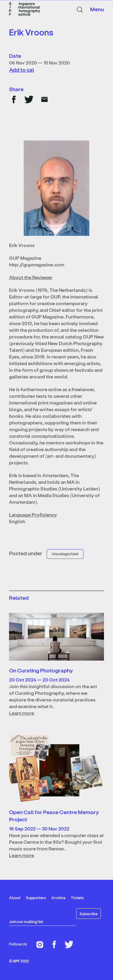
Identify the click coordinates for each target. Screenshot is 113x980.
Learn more (22, 713)
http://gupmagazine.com (37, 264)
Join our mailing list (26, 921)
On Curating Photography (41, 670)
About (15, 898)
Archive (58, 898)
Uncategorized (65, 554)
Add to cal (22, 69)
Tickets (77, 898)
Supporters (36, 898)
